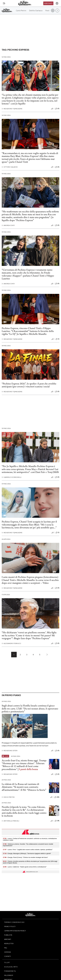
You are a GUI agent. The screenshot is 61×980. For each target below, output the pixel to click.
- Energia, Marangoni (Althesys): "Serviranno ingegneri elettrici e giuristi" (27, 854)
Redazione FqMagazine (12, 109)
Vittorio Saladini (10, 167)
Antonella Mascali (10, 821)
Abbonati (48, 3)
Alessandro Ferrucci (11, 643)
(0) (57, 109)
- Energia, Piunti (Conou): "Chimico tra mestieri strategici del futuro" (25, 857)
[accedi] (57, 3)
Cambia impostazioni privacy (15, 931)
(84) (57, 797)
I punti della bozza (28, 769)
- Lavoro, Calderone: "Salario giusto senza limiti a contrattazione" (25, 867)
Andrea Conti (8, 225)
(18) (57, 821)
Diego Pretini (8, 797)
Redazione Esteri (10, 751)
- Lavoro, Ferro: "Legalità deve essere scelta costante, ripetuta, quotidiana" (28, 850)
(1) (57, 339)
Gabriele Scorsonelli (12, 477)
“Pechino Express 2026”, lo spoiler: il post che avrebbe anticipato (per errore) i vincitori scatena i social (29, 385)
